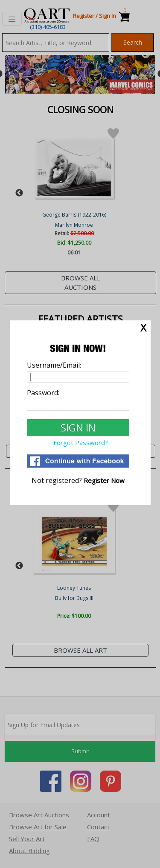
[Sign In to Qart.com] (78, 428)
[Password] (78, 405)
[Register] (104, 480)
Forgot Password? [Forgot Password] (81, 443)
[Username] (78, 377)
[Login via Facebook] (78, 465)
